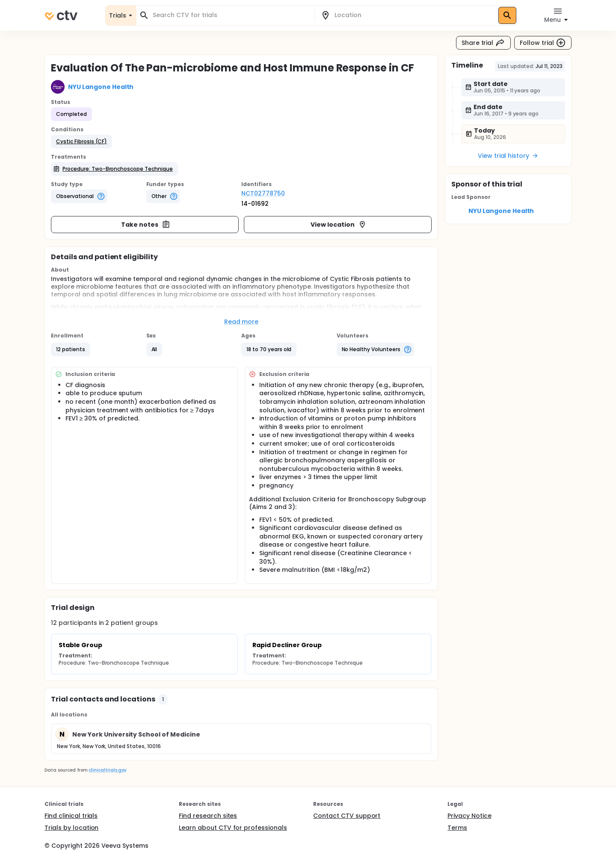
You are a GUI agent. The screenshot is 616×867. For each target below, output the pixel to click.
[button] (81, 142)
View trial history (508, 156)
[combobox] (231, 15)
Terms (457, 828)
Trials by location (71, 828)
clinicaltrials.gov (107, 770)
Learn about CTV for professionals (233, 828)
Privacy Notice (469, 816)
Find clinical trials (71, 816)
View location (339, 225)
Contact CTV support (347, 816)
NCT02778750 (263, 193)
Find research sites (208, 816)
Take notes (146, 225)
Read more (241, 322)
